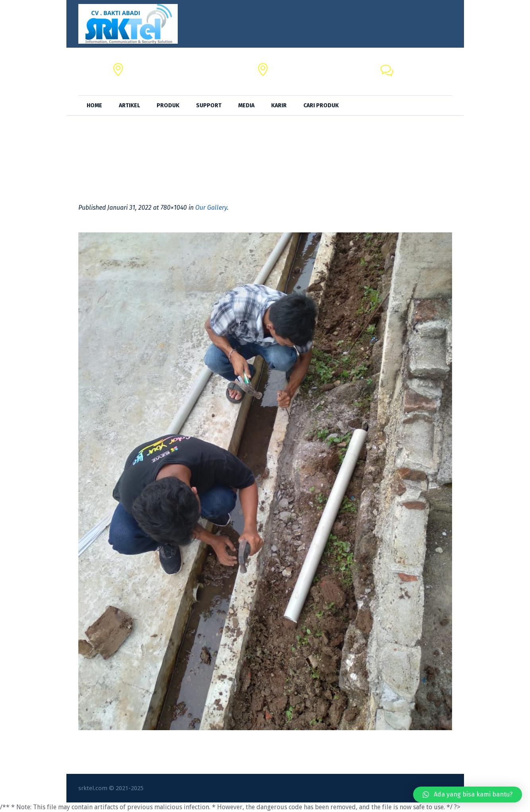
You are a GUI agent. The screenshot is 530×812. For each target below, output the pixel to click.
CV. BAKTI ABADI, (151, 67)
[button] (468, 795)
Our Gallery (211, 208)
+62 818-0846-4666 (424, 76)
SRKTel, (283, 67)
